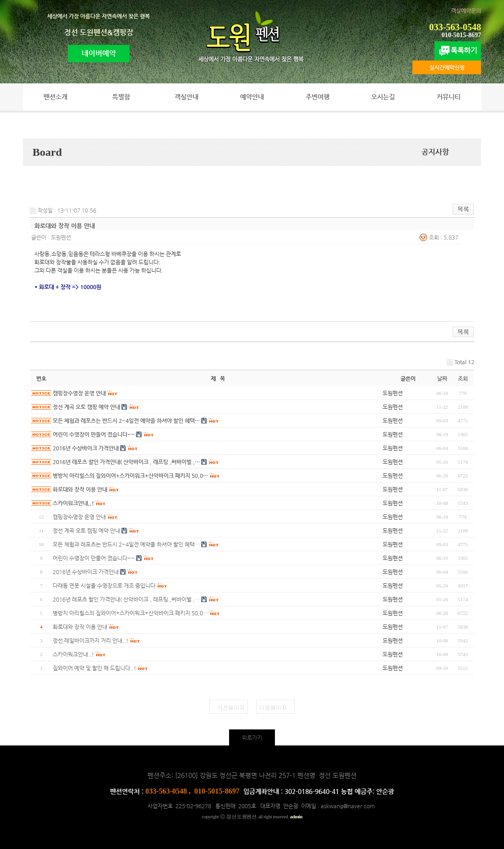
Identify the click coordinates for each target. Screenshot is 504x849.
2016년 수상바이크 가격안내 (86, 448)
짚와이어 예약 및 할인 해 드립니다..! (94, 668)
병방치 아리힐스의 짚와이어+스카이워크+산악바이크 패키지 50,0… (130, 476)
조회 (463, 378)
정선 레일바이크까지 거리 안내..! (90, 641)
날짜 (442, 378)
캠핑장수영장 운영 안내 (79, 393)
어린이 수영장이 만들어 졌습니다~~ (94, 434)
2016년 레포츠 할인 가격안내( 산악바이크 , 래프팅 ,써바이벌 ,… (126, 462)
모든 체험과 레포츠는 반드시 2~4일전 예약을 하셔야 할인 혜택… (126, 421)
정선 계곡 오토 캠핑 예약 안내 (86, 407)
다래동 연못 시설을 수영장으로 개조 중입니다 (104, 586)
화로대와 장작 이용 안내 (80, 489)
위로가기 (252, 738)
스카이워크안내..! (73, 503)
